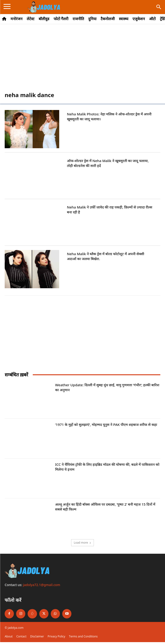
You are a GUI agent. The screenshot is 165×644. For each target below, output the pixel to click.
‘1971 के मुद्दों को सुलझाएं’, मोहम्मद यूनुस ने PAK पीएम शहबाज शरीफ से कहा (106, 424)
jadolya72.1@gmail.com (42, 585)
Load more (82, 543)
